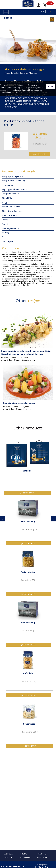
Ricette (8, 18)
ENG (49, 11)
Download (26, 857)
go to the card (39, 154)
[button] (3, 519)
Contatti (42, 857)
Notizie (8, 857)
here (15, 93)
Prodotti (25, 854)
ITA (43, 11)
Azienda (8, 854)
